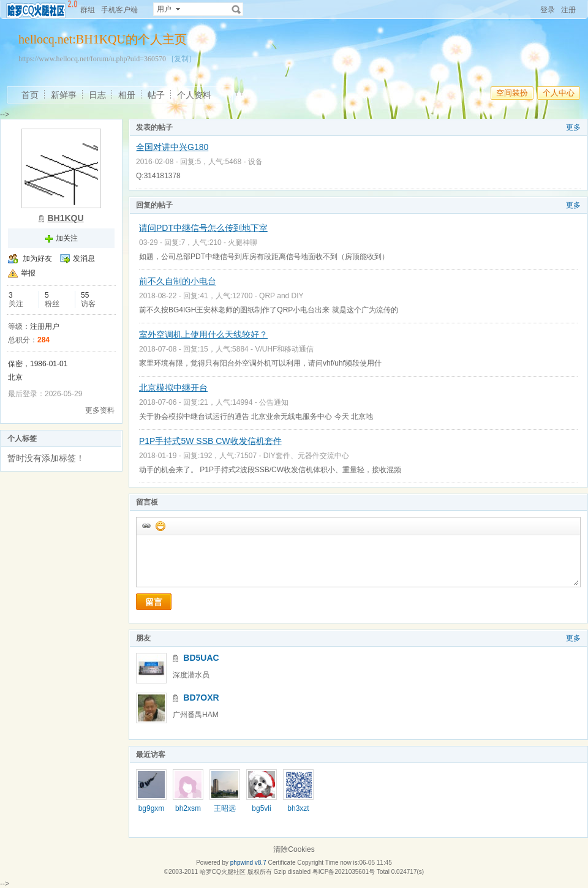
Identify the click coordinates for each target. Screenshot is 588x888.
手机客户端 (119, 10)
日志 (97, 95)
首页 (30, 95)
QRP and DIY (281, 296)
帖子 (156, 95)
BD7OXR (201, 698)
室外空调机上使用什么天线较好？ (203, 334)
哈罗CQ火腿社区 (223, 872)
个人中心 (559, 93)
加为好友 (37, 258)
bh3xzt (298, 808)
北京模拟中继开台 (173, 388)
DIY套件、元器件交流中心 (306, 456)
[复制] (181, 59)
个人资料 (194, 95)
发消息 (84, 258)
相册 (127, 95)
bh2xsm (188, 808)
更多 (573, 127)
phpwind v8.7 (248, 863)
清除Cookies (294, 849)
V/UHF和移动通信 (284, 349)
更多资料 (100, 410)
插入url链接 (146, 525)
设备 (255, 162)
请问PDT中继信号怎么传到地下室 (203, 228)
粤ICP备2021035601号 (344, 872)
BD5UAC (201, 658)
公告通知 (274, 402)
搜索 (236, 9)
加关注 (67, 238)
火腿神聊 (243, 243)
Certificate (281, 863)
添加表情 (160, 525)
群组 (88, 10)
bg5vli (261, 808)
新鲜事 (64, 95)
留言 (154, 602)
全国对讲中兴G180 (172, 147)
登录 (548, 10)
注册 (568, 10)
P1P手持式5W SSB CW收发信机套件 (210, 441)
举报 (28, 273)
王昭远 (225, 808)
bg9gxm (152, 808)
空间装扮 (512, 93)
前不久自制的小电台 (178, 281)
